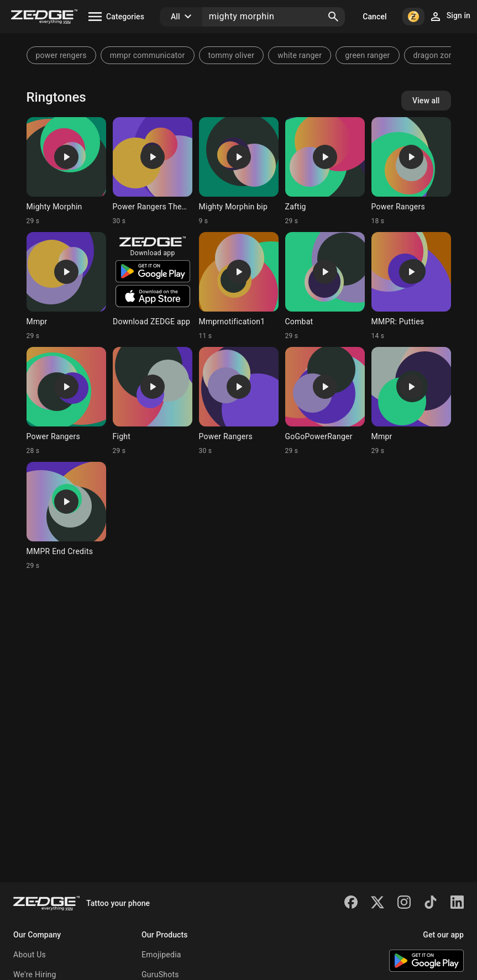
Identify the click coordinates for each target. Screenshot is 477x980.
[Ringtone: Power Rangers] (411, 171)
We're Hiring (35, 974)
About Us (30, 955)
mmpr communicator (148, 55)
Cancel (374, 17)
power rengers (61, 55)
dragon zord (435, 55)
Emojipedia (161, 955)
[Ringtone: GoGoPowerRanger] (325, 401)
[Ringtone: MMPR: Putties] (411, 286)
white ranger (300, 55)
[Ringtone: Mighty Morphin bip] (239, 171)
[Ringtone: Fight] (153, 401)
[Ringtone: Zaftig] (325, 171)
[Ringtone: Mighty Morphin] (66, 171)
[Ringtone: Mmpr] (66, 286)
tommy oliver (232, 55)
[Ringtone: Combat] (325, 286)
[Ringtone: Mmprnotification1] (239, 286)
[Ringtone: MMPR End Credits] (66, 516)
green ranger (367, 55)
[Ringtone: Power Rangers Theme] (153, 171)
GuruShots (160, 974)
